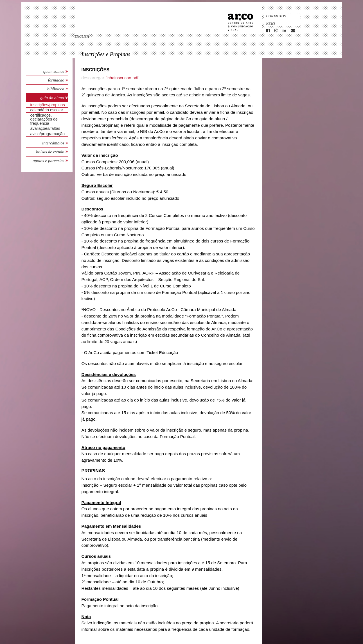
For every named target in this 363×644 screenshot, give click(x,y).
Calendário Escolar (47, 110)
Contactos (276, 16)
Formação (57, 80)
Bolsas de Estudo (51, 152)
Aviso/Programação (48, 134)
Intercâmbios (54, 143)
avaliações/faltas (45, 128)
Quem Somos (54, 71)
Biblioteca (56, 89)
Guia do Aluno (52, 98)
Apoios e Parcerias (49, 161)
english (82, 37)
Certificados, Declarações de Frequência (44, 119)
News (271, 24)
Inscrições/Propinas (48, 105)
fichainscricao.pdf (122, 78)
